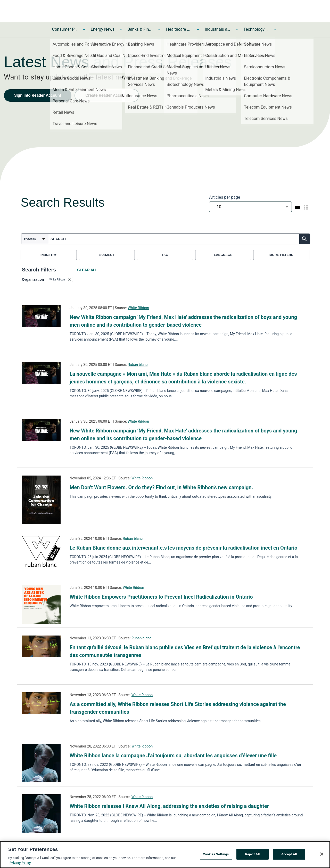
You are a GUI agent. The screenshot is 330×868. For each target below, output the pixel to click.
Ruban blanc (138, 365)
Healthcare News (179, 29)
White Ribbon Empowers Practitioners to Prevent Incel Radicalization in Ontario (161, 597)
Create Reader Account (107, 95)
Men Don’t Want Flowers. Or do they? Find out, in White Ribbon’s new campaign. (161, 487)
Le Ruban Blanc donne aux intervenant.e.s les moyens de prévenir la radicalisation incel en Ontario (183, 548)
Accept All (289, 855)
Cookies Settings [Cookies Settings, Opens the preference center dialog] (216, 855)
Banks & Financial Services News (140, 29)
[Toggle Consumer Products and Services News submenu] (84, 29)
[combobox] (250, 207)
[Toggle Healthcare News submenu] (198, 29)
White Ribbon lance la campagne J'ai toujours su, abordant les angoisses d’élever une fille (173, 756)
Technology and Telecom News (256, 29)
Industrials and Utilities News (218, 29)
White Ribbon (138, 308)
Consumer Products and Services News (65, 29)
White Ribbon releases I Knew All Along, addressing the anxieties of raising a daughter (169, 806)
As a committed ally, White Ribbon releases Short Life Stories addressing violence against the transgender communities (178, 708)
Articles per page (225, 197)
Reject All (253, 855)
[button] (60, 279)
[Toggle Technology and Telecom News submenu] (275, 29)
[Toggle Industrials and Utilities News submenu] (237, 29)
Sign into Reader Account (38, 95)
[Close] (322, 855)
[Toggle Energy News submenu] (121, 29)
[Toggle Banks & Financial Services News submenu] (159, 29)
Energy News (103, 29)
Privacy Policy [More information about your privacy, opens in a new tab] (20, 864)
